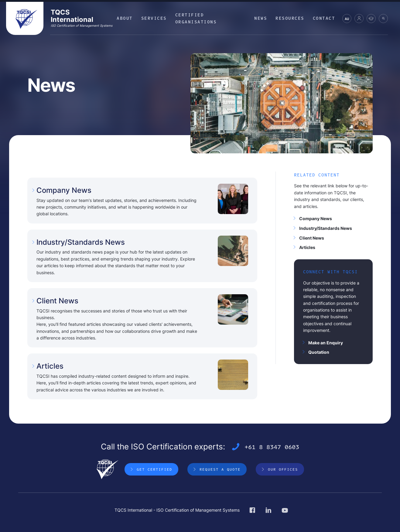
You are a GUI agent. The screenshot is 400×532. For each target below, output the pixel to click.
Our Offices (283, 469)
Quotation (319, 352)
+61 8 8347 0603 (272, 447)
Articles (307, 247)
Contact (324, 18)
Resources (290, 18)
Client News (312, 238)
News (261, 18)
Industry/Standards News (326, 228)
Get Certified (154, 469)
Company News (316, 218)
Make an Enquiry (326, 343)
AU (347, 20)
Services (154, 18)
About (125, 18)
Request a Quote (220, 469)
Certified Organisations (196, 18)
